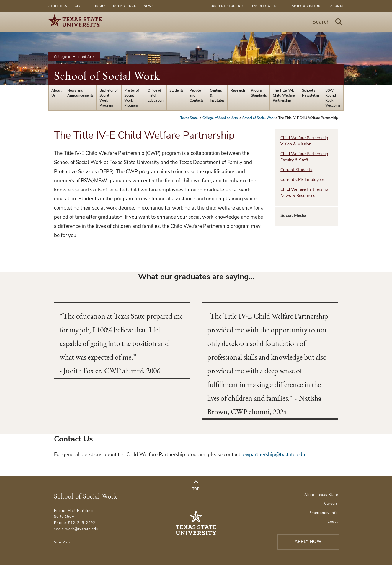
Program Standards (259, 93)
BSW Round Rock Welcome (333, 98)
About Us (56, 93)
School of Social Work (107, 76)
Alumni (337, 6)
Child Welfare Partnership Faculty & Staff (304, 157)
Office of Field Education (156, 95)
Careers (331, 503)
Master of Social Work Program (132, 98)
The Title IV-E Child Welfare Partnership (284, 95)
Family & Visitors (306, 6)
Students (177, 90)
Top (196, 486)
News (149, 6)
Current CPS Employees (303, 180)
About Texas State (321, 495)
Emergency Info (324, 513)
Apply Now (308, 542)
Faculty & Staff (267, 6)
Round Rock (125, 6)
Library (98, 6)
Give (79, 6)
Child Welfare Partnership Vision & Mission (304, 141)
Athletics (58, 6)
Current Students (227, 6)
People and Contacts (197, 95)
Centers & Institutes (217, 95)
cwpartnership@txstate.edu (274, 455)
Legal (333, 521)
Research (238, 90)
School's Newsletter (311, 93)
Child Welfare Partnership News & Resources (304, 192)
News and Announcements (80, 93)
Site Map (62, 542)
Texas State (190, 118)
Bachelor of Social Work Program (109, 98)
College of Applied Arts (74, 57)
